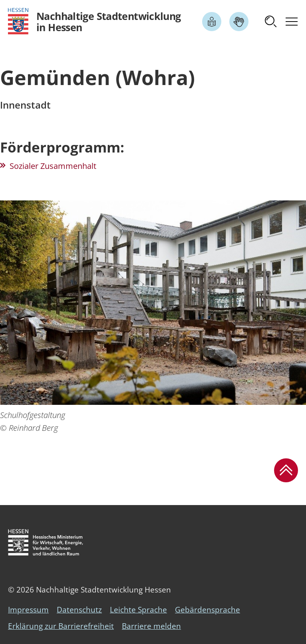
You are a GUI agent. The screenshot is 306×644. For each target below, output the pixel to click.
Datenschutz (79, 610)
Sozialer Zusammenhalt (53, 166)
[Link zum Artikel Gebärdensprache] (239, 22)
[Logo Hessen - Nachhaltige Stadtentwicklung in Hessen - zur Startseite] (94, 21)
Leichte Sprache (138, 610)
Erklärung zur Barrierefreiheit (61, 626)
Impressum (28, 610)
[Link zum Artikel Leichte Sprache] (212, 22)
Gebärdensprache (208, 610)
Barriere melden (151, 626)
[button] (271, 22)
